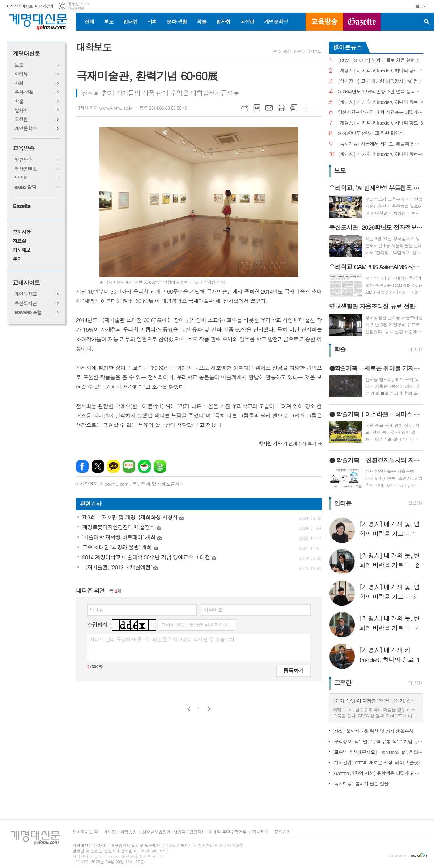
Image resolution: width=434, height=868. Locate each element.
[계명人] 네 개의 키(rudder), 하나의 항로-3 (380, 123)
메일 (269, 108)
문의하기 (283, 832)
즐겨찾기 (46, 6)
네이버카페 (144, 466)
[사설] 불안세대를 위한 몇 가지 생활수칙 (373, 731)
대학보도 (314, 51)
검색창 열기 (427, 22)
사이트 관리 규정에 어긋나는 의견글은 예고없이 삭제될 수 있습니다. (163, 639)
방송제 (21, 178)
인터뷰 (130, 21)
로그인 (421, 6)
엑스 (98, 466)
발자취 (223, 21)
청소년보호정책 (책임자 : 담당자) (172, 832)
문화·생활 (176, 21)
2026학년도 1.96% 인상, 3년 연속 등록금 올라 (380, 92)
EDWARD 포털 (28, 313)
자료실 (19, 241)
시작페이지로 (21, 6)
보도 (109, 21)
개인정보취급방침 (120, 832)
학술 (201, 21)
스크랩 (294, 108)
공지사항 (22, 232)
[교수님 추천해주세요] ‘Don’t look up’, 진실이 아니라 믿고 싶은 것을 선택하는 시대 (378, 752)
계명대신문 (26, 54)
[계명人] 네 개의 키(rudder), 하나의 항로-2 (380, 102)
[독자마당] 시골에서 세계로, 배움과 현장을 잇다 (380, 144)
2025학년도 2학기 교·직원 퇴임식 (371, 133)
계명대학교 (25, 294)
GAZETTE (362, 22)
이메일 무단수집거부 (228, 832)
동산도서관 (25, 304)
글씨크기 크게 (306, 108)
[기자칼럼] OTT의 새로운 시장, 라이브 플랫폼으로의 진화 (378, 762)
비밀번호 (213, 610)
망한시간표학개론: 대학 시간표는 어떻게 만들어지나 (380, 112)
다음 (209, 709)
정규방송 (23, 160)
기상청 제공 (76, 9)
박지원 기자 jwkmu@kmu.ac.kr (104, 108)
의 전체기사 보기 (287, 443)
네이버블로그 (129, 466)
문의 (17, 259)
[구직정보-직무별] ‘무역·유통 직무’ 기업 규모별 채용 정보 (378, 741)
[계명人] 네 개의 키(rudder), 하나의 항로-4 (380, 154)
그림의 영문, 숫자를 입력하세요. (195, 624)
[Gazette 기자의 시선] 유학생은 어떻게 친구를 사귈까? (378, 773)
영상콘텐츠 (25, 169)
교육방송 (324, 22)
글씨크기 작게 (318, 108)
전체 (89, 21)
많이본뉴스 (348, 47)
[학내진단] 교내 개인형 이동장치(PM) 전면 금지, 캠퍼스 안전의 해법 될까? (380, 81)
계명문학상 (276, 21)
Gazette (22, 206)
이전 (189, 709)
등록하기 (293, 670)
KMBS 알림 (25, 187)
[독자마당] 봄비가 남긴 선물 (360, 783)
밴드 (160, 466)
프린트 (281, 108)
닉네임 (97, 610)
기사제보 (22, 250)
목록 (257, 108)
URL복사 (244, 108)
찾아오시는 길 (85, 832)
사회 (152, 21)
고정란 (247, 21)
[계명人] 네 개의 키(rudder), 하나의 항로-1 (380, 71)
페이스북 (82, 466)
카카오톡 (113, 466)
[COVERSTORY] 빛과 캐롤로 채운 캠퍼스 (379, 60)
